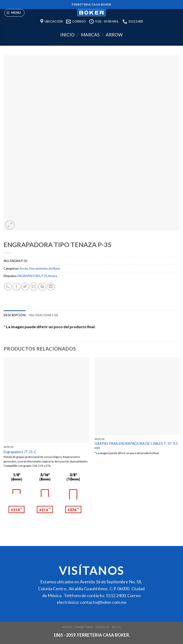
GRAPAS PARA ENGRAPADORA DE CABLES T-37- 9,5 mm (136, 446)
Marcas (90, 35)
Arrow (114, 35)
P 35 (44, 276)
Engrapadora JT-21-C (20, 452)
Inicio (67, 35)
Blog (117, 627)
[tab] (15, 315)
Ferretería (84, 627)
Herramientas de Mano (45, 268)
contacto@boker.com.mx (103, 602)
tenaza (53, 276)
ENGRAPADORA (29, 276)
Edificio (102, 627)
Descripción (15, 315)
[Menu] (14, 13)
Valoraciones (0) (43, 315)
